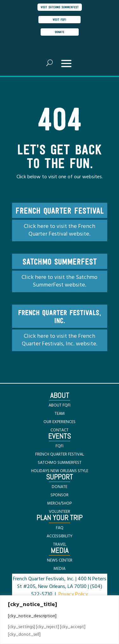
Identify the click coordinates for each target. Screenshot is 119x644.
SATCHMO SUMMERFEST (60, 463)
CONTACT (60, 430)
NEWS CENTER (60, 560)
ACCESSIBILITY (60, 536)
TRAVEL (60, 545)
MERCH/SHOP (60, 503)
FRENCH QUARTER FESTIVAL (60, 454)
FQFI (60, 446)
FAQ (60, 528)
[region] (60, 620)
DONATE (60, 487)
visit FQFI (60, 19)
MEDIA (60, 569)
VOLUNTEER (60, 512)
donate (60, 32)
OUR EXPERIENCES (60, 422)
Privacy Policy (73, 594)
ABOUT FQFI (60, 405)
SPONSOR (60, 495)
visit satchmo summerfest (60, 7)
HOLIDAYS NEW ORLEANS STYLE (60, 471)
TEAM (60, 414)
